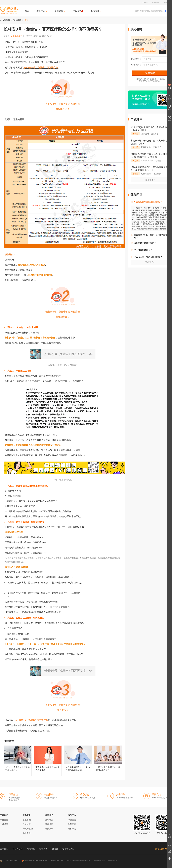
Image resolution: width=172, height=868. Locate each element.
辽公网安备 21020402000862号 (34, 861)
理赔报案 (49, 824)
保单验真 (27, 824)
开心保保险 (5, 20)
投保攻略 (17, 20)
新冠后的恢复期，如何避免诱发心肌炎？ (18, 761)
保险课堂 (78, 11)
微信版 (55, 849)
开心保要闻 (17, 849)
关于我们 (4, 849)
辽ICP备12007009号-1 (9, 861)
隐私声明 (72, 829)
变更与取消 (28, 829)
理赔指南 (49, 820)
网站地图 (31, 849)
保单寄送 (27, 833)
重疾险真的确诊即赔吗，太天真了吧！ (48, 761)
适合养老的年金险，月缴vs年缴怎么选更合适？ (78, 761)
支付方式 (4, 820)
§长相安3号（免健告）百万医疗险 (41, 67)
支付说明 (4, 824)
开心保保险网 (9, 11)
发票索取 (72, 820)
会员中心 (144, 2)
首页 (27, 11)
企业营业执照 (112, 861)
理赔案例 (49, 829)
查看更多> (150, 180)
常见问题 (72, 824)
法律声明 (43, 849)
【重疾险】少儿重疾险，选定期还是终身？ (108, 761)
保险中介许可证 (99, 861)
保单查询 (27, 820)
